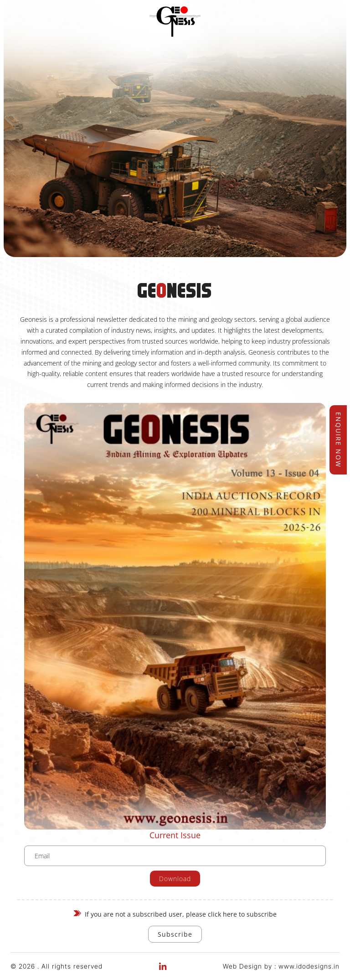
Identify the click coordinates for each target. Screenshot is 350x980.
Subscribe (175, 934)
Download (175, 879)
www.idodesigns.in (309, 966)
